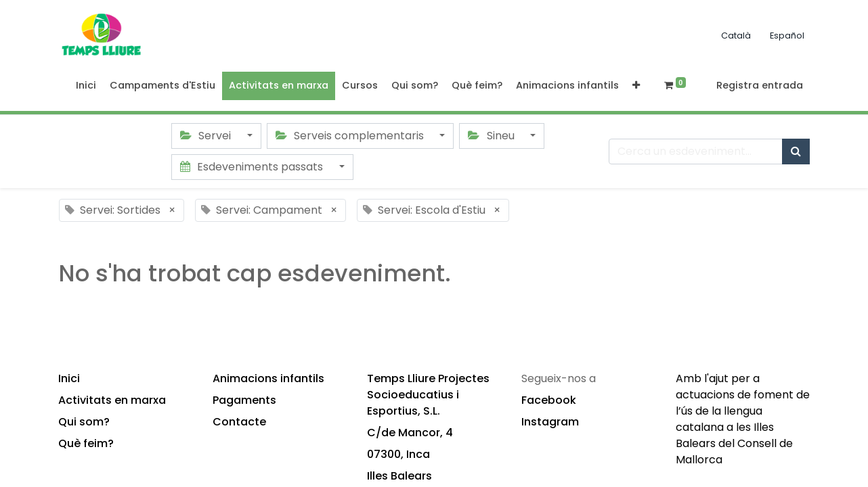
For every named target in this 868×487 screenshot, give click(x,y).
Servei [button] (207, 136)
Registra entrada (760, 85)
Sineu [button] (492, 136)
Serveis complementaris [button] (351, 136)
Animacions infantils (268, 378)
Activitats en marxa (112, 400)
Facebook (549, 400)
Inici (69, 378)
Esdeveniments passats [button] (253, 167)
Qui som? (84, 422)
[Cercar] (796, 152)
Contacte (239, 422)
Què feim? (86, 443)
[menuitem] (86, 86)
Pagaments (244, 400)
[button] (636, 86)
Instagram (550, 422)
